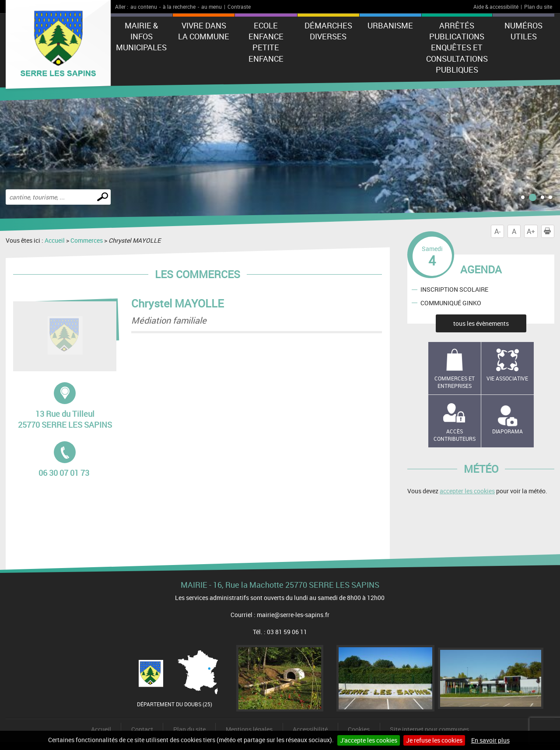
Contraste (239, 7)
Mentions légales (249, 729)
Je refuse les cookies (434, 740)
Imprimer (549, 231)
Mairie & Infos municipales (141, 36)
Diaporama (507, 431)
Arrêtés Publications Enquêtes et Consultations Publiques (457, 47)
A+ (531, 231)
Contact (142, 729)
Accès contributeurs (455, 435)
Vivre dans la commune (204, 31)
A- (497, 231)
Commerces (87, 240)
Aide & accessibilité (496, 7)
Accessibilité (310, 729)
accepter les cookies (467, 491)
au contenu (144, 7)
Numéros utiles (523, 31)
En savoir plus (490, 740)
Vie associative (507, 378)
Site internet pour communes (429, 729)
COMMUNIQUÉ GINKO (451, 303)
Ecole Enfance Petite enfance (266, 42)
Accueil (55, 240)
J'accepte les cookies (369, 740)
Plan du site (538, 7)
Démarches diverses (328, 31)
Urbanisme (390, 25)
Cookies (359, 729)
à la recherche (179, 7)
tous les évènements (481, 323)
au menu (212, 7)
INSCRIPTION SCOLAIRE (454, 289)
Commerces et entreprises (455, 382)
